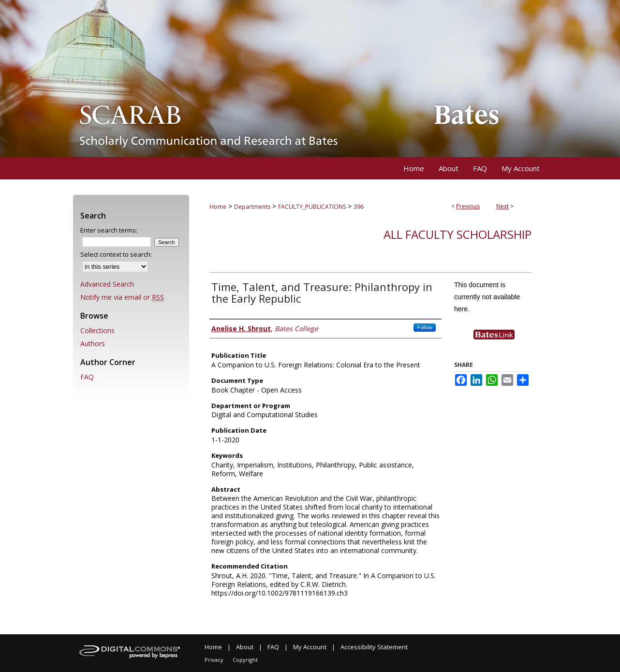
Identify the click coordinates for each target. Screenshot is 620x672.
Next (502, 206)
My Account (310, 647)
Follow (425, 327)
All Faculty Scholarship (458, 234)
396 (359, 207)
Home (218, 207)
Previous (468, 206)
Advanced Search (107, 284)
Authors (93, 343)
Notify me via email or (122, 297)
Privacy (214, 660)
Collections (97, 330)
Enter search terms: (109, 230)
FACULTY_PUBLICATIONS (312, 207)
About (245, 647)
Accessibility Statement (374, 647)
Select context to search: (116, 254)
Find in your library (502, 343)
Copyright (245, 660)
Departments (252, 207)
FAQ (87, 377)
